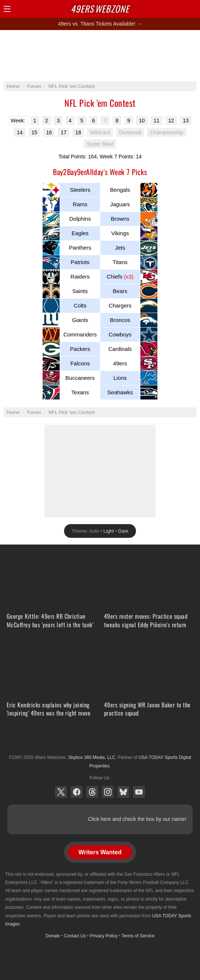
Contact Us (75, 936)
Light (109, 531)
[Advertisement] (100, 55)
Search (180, 9)
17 (64, 132)
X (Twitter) (61, 792)
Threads (92, 792)
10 (142, 121)
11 (157, 121)
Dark (123, 531)
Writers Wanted (100, 852)
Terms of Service (138, 936)
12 (171, 121)
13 (186, 121)
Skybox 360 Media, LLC (92, 757)
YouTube (139, 792)
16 (49, 132)
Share (193, 9)
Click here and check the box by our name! (137, 819)
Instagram (108, 792)
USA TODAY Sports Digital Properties (100, 739)
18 (78, 132)
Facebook (77, 792)
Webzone (100, 9)
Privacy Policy (104, 936)
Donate (53, 936)
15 (34, 132)
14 (20, 132)
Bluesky (123, 792)
